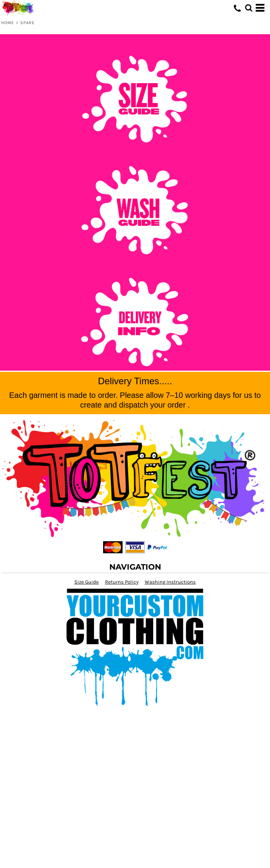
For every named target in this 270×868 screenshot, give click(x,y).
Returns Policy (122, 582)
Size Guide (87, 582)
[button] (249, 8)
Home (8, 23)
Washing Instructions (170, 582)
